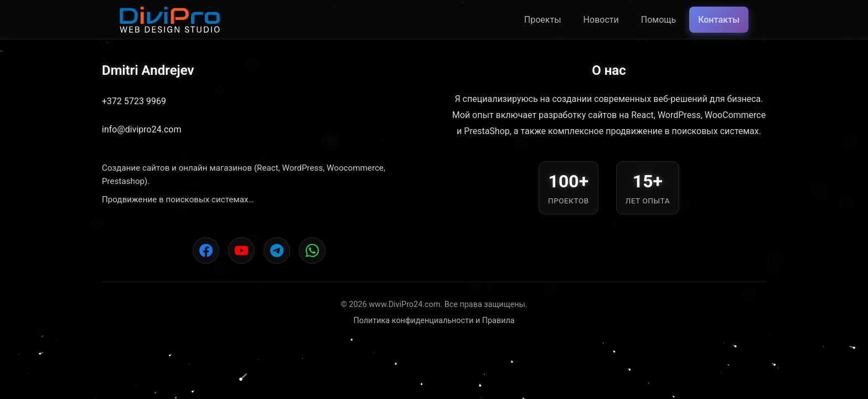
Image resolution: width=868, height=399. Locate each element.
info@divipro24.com (141, 129)
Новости (601, 20)
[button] (93, 350)
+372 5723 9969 (134, 101)
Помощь (658, 20)
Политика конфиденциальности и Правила (434, 321)
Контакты (719, 20)
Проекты (543, 20)
